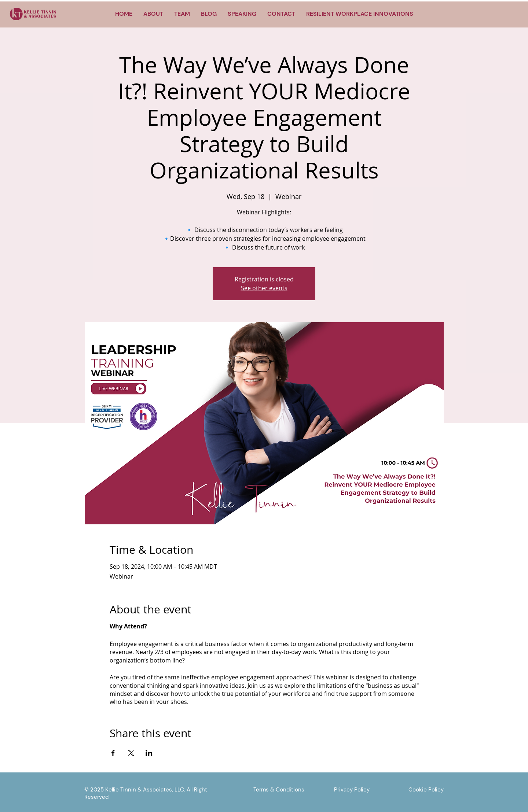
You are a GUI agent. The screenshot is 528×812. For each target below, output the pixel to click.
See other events (264, 288)
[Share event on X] (131, 753)
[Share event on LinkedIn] (149, 753)
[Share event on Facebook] (113, 753)
